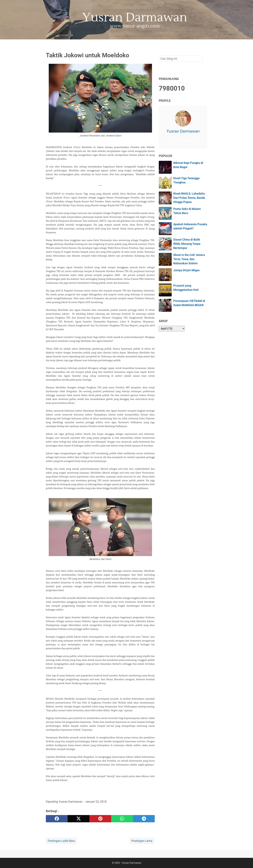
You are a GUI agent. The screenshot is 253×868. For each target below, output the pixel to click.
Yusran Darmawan (183, 131)
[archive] (172, 329)
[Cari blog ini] (205, 45)
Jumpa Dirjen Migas (186, 270)
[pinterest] (100, 819)
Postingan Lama (142, 841)
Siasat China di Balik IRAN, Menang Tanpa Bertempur (187, 244)
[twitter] (78, 819)
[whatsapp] (122, 819)
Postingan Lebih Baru (61, 841)
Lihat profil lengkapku (183, 141)
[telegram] (144, 819)
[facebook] (57, 819)
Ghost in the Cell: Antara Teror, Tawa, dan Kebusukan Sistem (189, 259)
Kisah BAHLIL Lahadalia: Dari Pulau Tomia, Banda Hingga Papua (189, 198)
